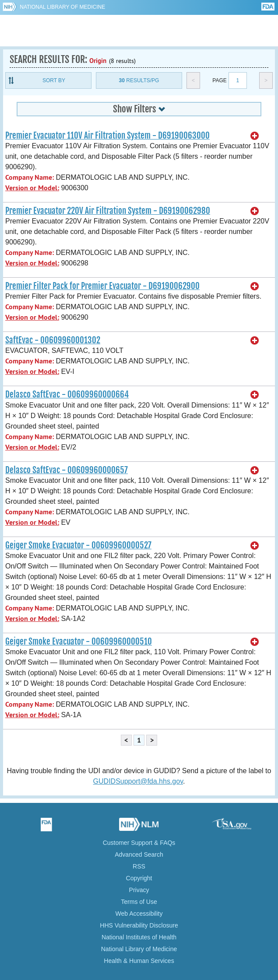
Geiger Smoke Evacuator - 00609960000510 (79, 642)
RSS (139, 866)
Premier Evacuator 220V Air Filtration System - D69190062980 (108, 211)
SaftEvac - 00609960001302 (53, 340)
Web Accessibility (139, 914)
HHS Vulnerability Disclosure (139, 925)
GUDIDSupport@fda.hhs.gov (138, 781)
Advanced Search (139, 854)
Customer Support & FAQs (139, 843)
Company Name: (30, 177)
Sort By (54, 80)
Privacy (139, 890)
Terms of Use (139, 902)
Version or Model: (32, 188)
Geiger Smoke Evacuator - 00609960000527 (78, 545)
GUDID (139, 31)
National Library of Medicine (62, 7)
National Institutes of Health (139, 937)
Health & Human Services (139, 961)
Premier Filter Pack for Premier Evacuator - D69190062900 (102, 286)
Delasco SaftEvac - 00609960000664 (67, 394)
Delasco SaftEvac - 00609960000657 (67, 470)
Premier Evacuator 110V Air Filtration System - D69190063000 (107, 136)
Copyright (139, 878)
